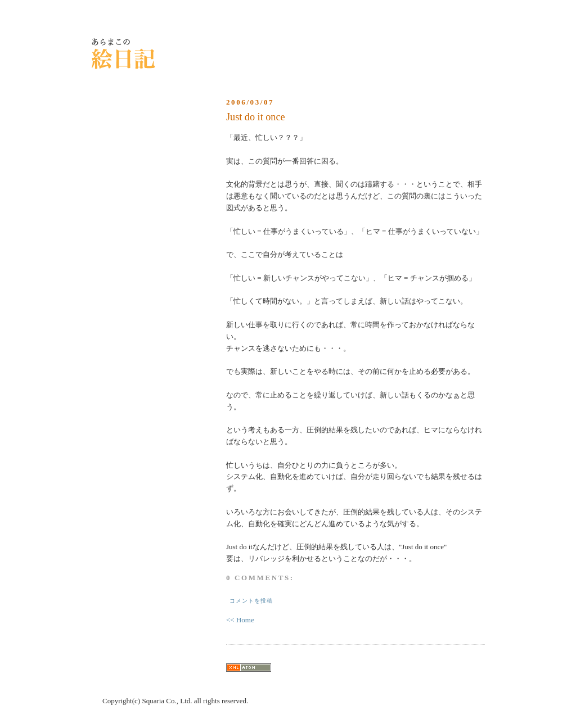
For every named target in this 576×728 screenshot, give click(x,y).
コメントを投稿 (251, 601)
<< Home (240, 620)
